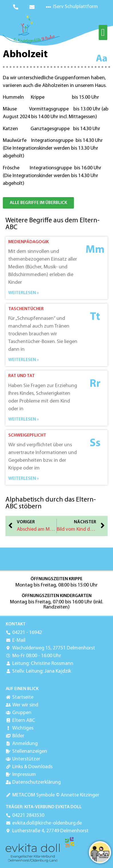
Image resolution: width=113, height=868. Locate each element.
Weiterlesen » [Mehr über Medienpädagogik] (24, 293)
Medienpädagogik (29, 242)
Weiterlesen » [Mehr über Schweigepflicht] (24, 479)
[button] (103, 32)
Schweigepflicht (27, 435)
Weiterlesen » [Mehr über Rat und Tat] (24, 419)
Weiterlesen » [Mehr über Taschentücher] (24, 360)
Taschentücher (26, 309)
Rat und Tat (22, 376)
